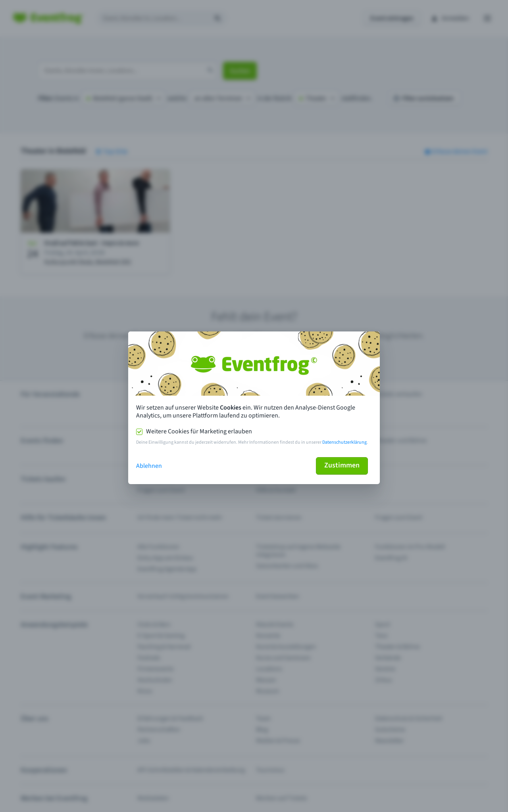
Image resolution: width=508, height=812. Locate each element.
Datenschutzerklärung (344, 442)
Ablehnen (149, 466)
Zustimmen (342, 465)
